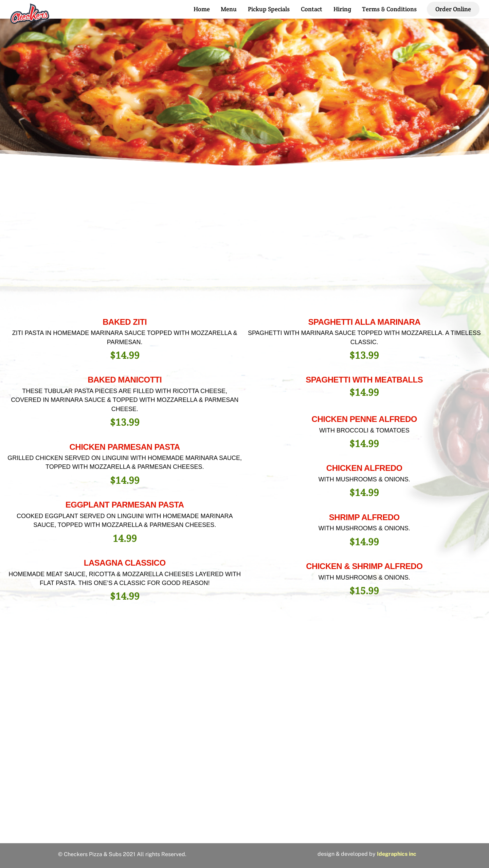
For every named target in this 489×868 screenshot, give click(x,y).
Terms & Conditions (389, 9)
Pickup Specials (269, 9)
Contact (312, 9)
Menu (229, 9)
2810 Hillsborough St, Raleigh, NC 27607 (244, 828)
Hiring (342, 9)
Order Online (453, 9)
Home (202, 9)
